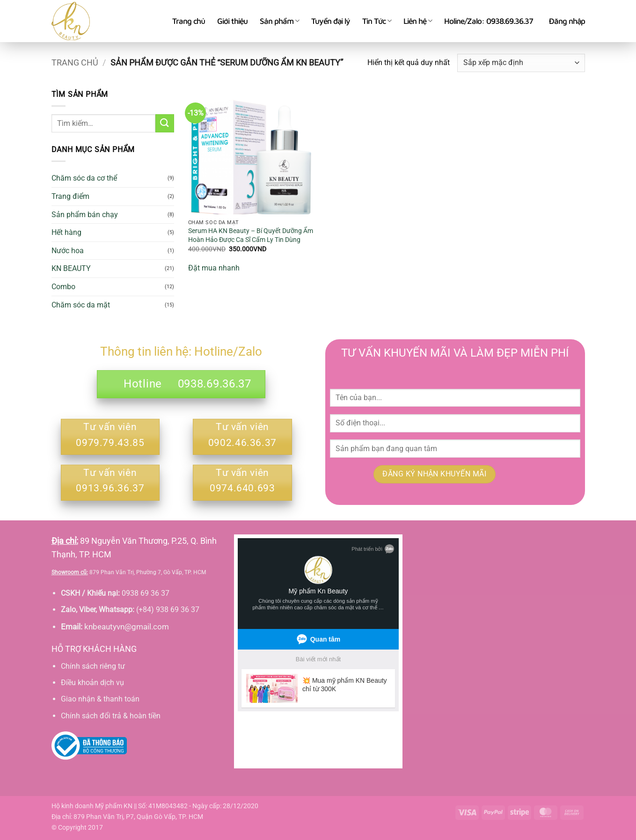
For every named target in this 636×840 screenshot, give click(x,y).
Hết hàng (66, 232)
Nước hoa (68, 251)
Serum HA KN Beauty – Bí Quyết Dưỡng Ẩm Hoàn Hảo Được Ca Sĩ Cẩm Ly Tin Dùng (251, 235)
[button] (567, 21)
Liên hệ (418, 21)
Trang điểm (70, 196)
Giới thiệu (232, 21)
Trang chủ (189, 21)
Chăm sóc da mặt (81, 305)
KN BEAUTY (71, 268)
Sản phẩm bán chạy (85, 215)
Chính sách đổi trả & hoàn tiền (111, 716)
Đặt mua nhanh (214, 268)
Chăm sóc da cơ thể (84, 178)
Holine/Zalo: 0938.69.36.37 (489, 21)
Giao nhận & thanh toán (100, 699)
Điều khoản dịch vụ (92, 683)
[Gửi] (165, 123)
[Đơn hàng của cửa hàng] (521, 63)
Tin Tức (377, 21)
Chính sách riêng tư (93, 666)
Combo (63, 287)
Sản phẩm (279, 21)
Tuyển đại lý (331, 21)
